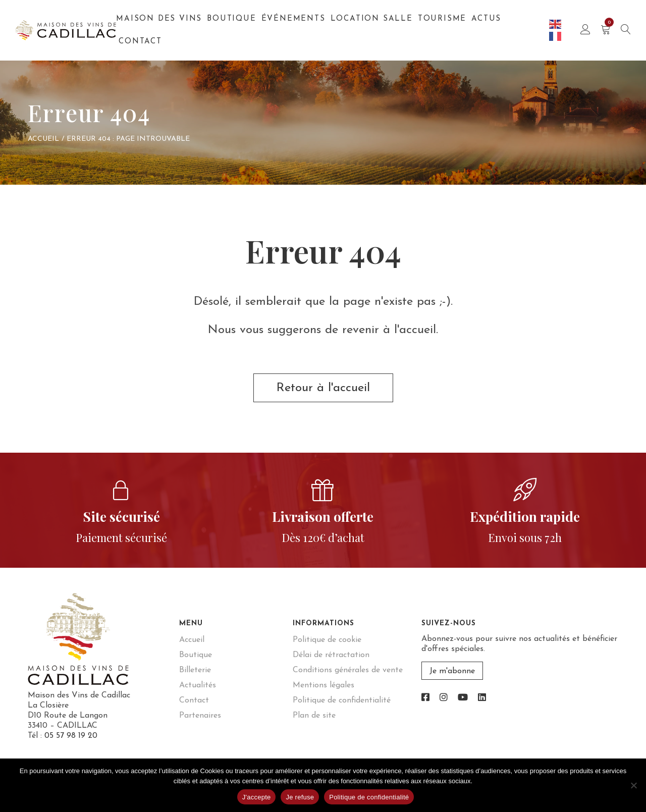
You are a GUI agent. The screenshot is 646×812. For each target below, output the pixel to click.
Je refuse (300, 797)
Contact (140, 42)
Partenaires (200, 716)
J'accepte (257, 797)
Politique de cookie (327, 640)
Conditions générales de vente (348, 670)
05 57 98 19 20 (71, 736)
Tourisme (442, 19)
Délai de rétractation (331, 655)
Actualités (198, 685)
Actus (486, 19)
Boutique (231, 19)
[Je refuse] (633, 785)
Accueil (43, 139)
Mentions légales (324, 685)
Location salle (372, 19)
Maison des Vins (159, 19)
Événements (293, 19)
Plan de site (314, 716)
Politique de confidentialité (342, 700)
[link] (425, 698)
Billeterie (195, 670)
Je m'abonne (452, 671)
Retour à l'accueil (323, 388)
